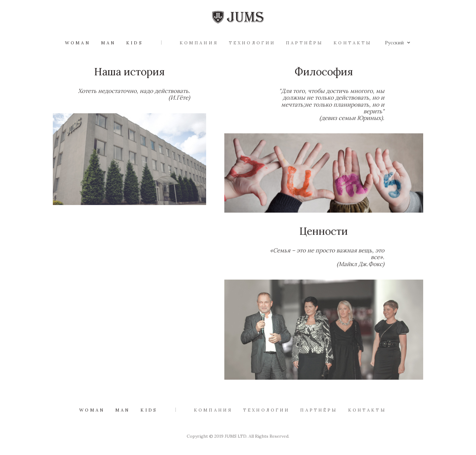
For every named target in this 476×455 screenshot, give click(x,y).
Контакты (353, 43)
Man (108, 43)
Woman (78, 43)
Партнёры (304, 43)
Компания (199, 43)
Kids (135, 43)
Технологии (252, 43)
